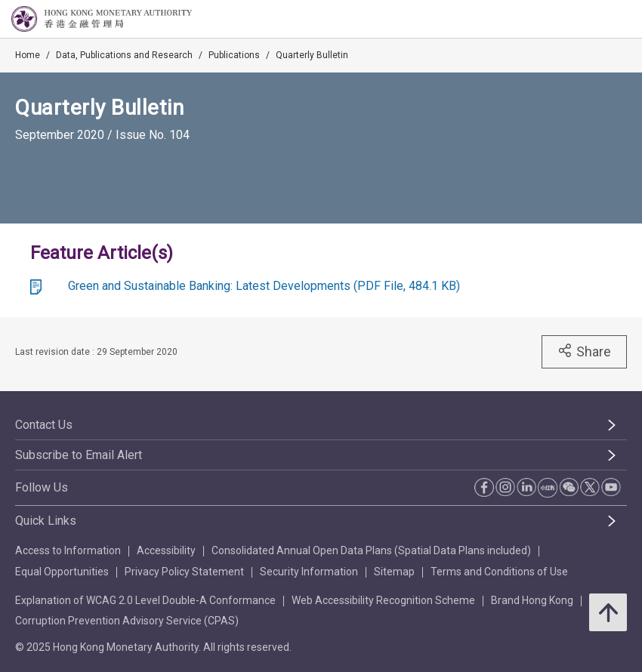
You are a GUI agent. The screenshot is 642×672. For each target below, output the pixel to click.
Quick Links (46, 521)
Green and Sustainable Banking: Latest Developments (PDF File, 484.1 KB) (264, 286)
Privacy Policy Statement (184, 572)
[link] (592, 20)
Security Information (309, 572)
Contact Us (44, 425)
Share (584, 351)
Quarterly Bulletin (312, 55)
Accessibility (166, 550)
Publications (234, 55)
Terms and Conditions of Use (499, 572)
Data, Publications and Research (124, 55)
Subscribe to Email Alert (79, 455)
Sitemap (394, 572)
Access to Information (68, 550)
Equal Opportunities (62, 572)
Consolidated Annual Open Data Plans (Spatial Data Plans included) (371, 550)
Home (28, 55)
